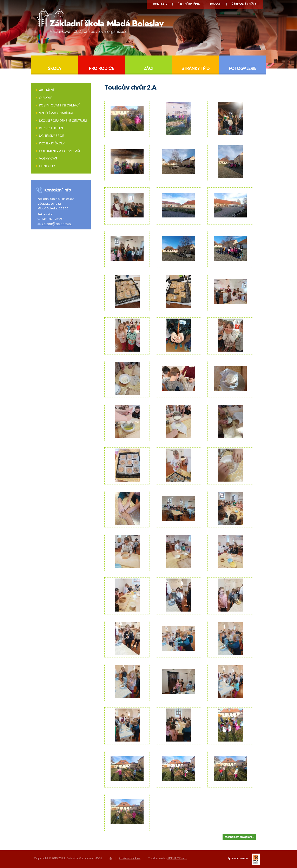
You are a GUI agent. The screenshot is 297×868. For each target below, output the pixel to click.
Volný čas (48, 159)
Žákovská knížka (244, 4)
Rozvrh (216, 4)
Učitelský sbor (52, 136)
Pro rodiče (101, 69)
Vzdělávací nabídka (56, 113)
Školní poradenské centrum (63, 121)
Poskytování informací (59, 105)
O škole (45, 98)
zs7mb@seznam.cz (57, 224)
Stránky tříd (196, 69)
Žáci (148, 69)
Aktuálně (47, 90)
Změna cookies (130, 858)
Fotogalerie (243, 69)
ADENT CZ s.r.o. (177, 858)
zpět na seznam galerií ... (239, 837)
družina (189, 4)
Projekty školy (52, 143)
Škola (54, 69)
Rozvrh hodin (51, 128)
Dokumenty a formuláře (60, 151)
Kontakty (160, 4)
